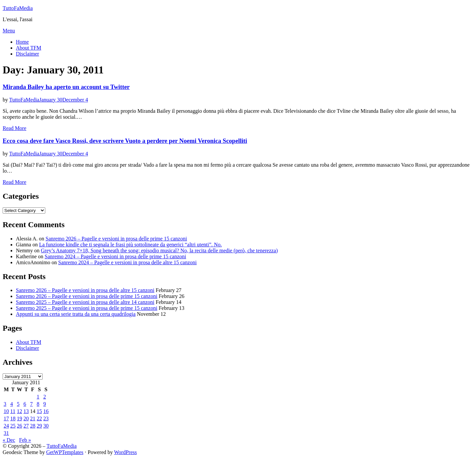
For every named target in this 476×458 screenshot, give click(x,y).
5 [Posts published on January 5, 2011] (18, 404)
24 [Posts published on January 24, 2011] (6, 426)
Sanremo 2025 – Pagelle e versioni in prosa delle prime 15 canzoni (87, 308)
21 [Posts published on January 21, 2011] (33, 418)
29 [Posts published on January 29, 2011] (39, 426)
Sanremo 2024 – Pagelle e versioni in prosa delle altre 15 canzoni (127, 262)
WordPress (125, 452)
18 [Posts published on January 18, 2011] (13, 418)
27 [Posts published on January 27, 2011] (26, 426)
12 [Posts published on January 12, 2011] (20, 411)
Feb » (25, 440)
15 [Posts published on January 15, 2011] (39, 411)
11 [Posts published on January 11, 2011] (13, 411)
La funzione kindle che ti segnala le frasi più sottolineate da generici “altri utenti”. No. (130, 245)
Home (22, 42)
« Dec (9, 440)
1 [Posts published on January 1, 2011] (38, 397)
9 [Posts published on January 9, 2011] (45, 404)
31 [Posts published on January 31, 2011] (6, 433)
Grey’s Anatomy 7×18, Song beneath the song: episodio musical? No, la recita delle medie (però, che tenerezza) (159, 250)
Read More (15, 128)
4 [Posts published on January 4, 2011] (12, 404)
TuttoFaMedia (18, 8)
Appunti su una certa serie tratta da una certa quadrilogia (76, 314)
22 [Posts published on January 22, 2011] (39, 418)
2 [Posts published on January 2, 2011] (45, 397)
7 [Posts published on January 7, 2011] (31, 404)
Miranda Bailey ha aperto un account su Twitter (66, 87)
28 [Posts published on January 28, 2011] (33, 426)
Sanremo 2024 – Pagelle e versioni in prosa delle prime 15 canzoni (115, 256)
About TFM (29, 48)
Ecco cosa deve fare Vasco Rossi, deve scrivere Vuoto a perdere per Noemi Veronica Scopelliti (125, 141)
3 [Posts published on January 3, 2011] (5, 404)
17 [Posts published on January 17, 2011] (6, 418)
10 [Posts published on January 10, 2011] (6, 411)
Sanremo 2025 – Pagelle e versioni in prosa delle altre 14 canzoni (85, 302)
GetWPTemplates (65, 452)
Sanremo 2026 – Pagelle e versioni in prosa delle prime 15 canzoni (116, 239)
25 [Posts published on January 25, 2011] (13, 426)
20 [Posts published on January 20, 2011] (26, 418)
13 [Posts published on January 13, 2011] (26, 411)
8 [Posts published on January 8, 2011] (38, 404)
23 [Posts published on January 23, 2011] (46, 418)
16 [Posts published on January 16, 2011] (46, 411)
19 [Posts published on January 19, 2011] (20, 418)
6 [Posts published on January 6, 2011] (25, 404)
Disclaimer (27, 54)
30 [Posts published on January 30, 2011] (46, 426)
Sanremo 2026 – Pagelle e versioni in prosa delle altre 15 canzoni (85, 290)
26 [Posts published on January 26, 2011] (20, 426)
